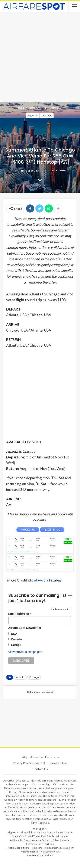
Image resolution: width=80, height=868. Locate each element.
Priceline (21, 832)
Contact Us (40, 769)
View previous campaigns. (26, 652)
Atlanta (32, 116)
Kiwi (43, 836)
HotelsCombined (52, 848)
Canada (17, 639)
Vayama (64, 836)
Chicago (47, 116)
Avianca (37, 840)
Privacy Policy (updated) (29, 763)
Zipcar (50, 855)
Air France (26, 840)
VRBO (57, 852)
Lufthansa (32, 844)
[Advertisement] (40, 56)
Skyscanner (66, 832)
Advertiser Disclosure (45, 757)
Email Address (20, 614)
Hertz (43, 855)
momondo (44, 832)
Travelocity (68, 848)
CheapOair (18, 836)
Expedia (55, 832)
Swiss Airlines (46, 844)
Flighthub (33, 832)
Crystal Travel (33, 836)
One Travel (53, 836)
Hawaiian (65, 840)
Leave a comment (40, 692)
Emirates (47, 840)
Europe (16, 645)
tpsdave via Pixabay (46, 580)
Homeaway (47, 852)
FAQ (24, 757)
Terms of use (58, 763)
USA (14, 634)
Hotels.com (36, 848)
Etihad (56, 840)
